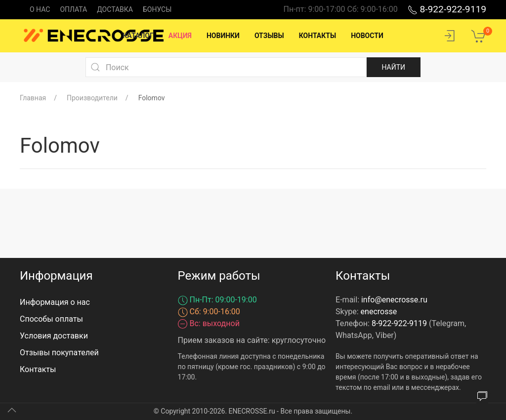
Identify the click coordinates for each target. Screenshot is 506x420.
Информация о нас (55, 302)
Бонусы (157, 9)
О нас (40, 9)
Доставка (115, 9)
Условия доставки (54, 336)
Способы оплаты (51, 319)
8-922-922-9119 (447, 9)
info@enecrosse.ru (394, 300)
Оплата (73, 9)
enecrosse (379, 312)
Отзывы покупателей (59, 353)
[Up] (12, 410)
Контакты (38, 369)
